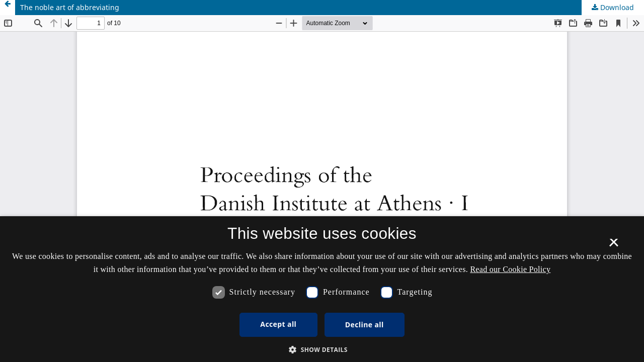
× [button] (614, 246)
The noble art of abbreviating (70, 7)
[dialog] (322, 289)
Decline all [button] (365, 325)
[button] (322, 350)
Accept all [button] (278, 324)
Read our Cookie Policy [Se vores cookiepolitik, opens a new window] (510, 269)
